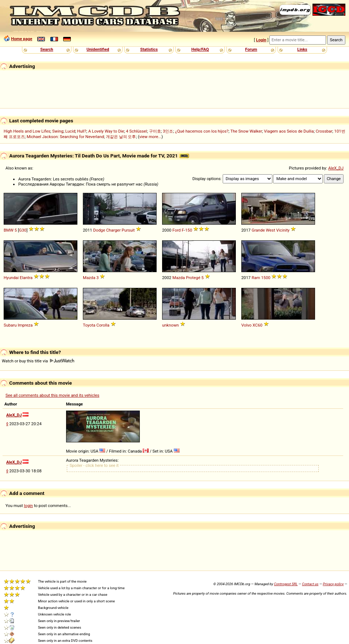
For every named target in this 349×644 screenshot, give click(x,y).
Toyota (89, 325)
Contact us (310, 584)
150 (189, 230)
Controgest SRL (286, 584)
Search (47, 49)
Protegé (193, 278)
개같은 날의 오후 (121, 137)
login (29, 506)
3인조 (168, 131)
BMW (9, 230)
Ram (256, 278)
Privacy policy (333, 584)
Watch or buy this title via (38, 361)
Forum (251, 49)
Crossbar (324, 131)
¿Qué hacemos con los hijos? (202, 131)
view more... (151, 137)
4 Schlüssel (137, 131)
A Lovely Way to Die (106, 131)
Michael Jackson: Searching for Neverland (65, 137)
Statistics (149, 49)
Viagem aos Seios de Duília (289, 131)
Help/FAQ (200, 49)
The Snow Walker (246, 131)
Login (261, 40)
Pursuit (128, 230)
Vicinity (283, 230)
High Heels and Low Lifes (27, 131)
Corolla (103, 325)
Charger (114, 230)
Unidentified (98, 49)
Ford (177, 230)
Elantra (26, 278)
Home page (22, 39)
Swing (58, 131)
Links (302, 49)
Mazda (89, 278)
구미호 (155, 131)
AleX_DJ (336, 168)
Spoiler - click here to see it (94, 465)
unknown (170, 325)
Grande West (263, 230)
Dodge (99, 230)
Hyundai (11, 278)
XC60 (258, 325)
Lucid (70, 131)
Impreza (25, 325)
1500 (266, 278)
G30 (23, 230)
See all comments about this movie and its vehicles (52, 395)
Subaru (10, 325)
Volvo (246, 325)
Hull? (82, 131)
